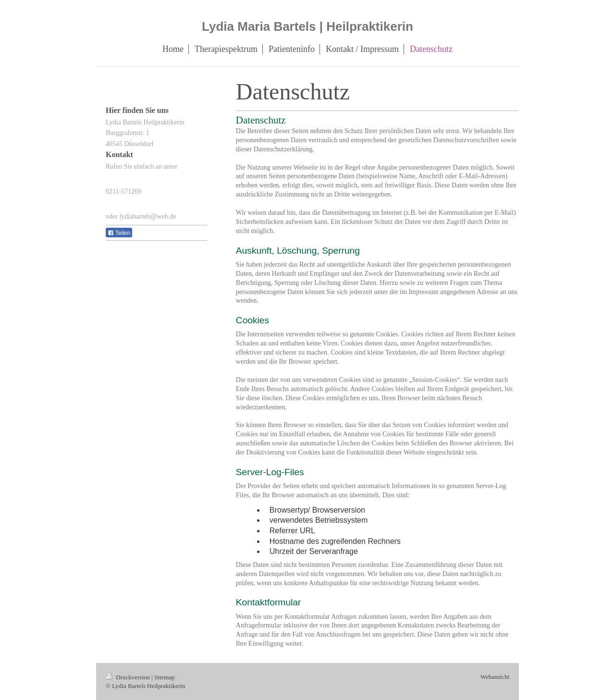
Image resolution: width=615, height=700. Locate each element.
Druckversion (129, 677)
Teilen (119, 233)
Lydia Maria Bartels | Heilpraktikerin (307, 26)
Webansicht (495, 677)
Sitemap (165, 677)
